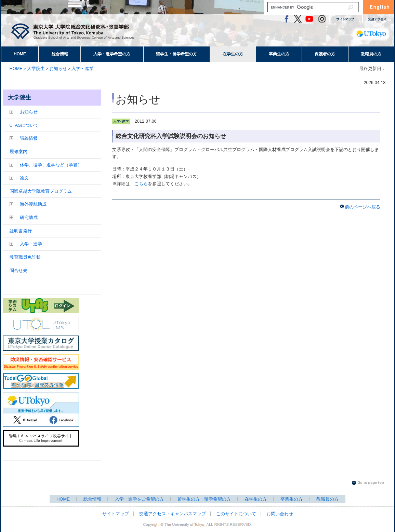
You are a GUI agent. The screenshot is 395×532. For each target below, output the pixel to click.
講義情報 (29, 138)
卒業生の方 (279, 54)
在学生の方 (233, 54)
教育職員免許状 (25, 257)
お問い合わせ (280, 514)
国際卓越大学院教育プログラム (41, 191)
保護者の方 (325, 54)
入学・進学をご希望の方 (139, 499)
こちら (141, 184)
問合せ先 (18, 270)
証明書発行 (21, 231)
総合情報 (60, 54)
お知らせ (58, 69)
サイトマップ (116, 514)
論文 (24, 178)
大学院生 (36, 69)
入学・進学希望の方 (112, 54)
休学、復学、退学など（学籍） (51, 165)
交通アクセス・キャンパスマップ (173, 514)
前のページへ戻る (363, 207)
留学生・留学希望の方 (176, 54)
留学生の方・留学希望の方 (204, 499)
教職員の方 (371, 54)
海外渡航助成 (33, 204)
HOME (20, 54)
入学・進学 (83, 69)
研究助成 (29, 217)
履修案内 (18, 152)
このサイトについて (236, 514)
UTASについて (24, 125)
